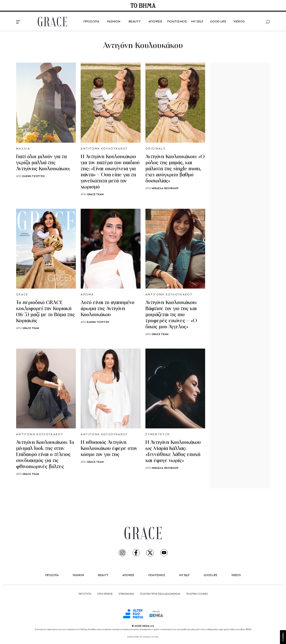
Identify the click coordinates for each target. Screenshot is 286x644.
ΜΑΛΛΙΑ (23, 149)
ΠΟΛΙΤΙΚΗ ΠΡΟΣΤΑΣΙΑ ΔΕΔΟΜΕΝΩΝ (160, 594)
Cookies (283, 637)
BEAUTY (135, 22)
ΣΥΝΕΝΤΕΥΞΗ (158, 435)
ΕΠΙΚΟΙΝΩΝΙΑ (126, 594)
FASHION (114, 22)
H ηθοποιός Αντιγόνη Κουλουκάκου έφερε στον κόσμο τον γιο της (109, 449)
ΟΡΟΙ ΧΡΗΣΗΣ (105, 594)
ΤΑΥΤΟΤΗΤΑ (85, 594)
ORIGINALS (155, 149)
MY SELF (197, 22)
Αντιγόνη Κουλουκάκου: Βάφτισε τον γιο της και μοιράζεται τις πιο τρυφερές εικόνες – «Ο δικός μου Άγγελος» (171, 315)
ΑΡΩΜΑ (87, 295)
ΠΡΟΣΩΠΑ (91, 22)
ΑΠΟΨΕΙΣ (156, 22)
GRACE (22, 295)
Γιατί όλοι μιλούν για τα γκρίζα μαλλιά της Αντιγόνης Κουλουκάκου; (43, 163)
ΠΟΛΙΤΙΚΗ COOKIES (197, 594)
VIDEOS (239, 22)
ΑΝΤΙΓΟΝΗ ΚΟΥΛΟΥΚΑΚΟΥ (104, 149)
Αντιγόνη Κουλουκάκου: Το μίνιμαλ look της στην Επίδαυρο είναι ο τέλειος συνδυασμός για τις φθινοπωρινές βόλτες (45, 455)
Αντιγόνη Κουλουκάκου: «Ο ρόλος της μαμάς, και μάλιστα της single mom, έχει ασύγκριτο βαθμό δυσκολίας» (175, 169)
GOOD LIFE (218, 22)
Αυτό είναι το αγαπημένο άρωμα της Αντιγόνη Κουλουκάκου (108, 309)
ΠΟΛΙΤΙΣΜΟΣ (177, 22)
